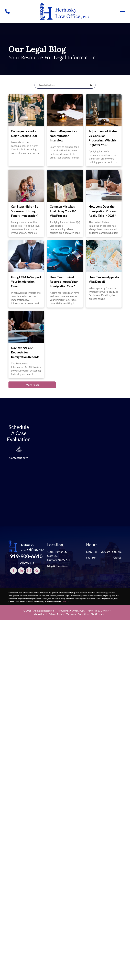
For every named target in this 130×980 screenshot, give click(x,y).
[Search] (65, 85)
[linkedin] (21, 571)
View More (67, 602)
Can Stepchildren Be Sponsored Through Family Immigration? (25, 211)
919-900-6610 (26, 556)
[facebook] (13, 571)
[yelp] (37, 571)
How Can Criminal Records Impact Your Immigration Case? (64, 282)
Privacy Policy (56, 614)
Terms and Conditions (78, 614)
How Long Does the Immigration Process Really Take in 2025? (103, 211)
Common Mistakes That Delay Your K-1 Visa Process (63, 211)
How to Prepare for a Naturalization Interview (64, 136)
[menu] (123, 11)
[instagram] (29, 571)
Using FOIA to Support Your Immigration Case (26, 282)
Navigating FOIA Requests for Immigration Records (25, 352)
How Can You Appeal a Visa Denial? (104, 279)
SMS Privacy (98, 614)
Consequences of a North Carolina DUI (24, 133)
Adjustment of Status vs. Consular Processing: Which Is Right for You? (103, 138)
